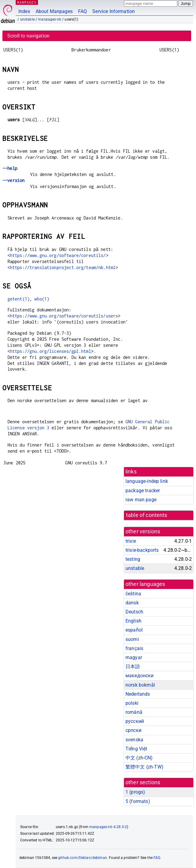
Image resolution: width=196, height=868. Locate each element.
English (133, 621)
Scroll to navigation (28, 36)
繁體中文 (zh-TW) (144, 767)
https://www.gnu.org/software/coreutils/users (64, 316)
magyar (134, 657)
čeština (133, 594)
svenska (134, 740)
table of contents (147, 515)
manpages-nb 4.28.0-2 (108, 827)
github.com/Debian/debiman (83, 858)
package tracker (143, 491)
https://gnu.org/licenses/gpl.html (51, 351)
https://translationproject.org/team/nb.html (63, 267)
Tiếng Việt (136, 749)
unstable (27, 19)
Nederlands (138, 694)
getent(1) (19, 299)
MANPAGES (27, 2)
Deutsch (134, 612)
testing (133, 559)
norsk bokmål (140, 685)
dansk (132, 603)
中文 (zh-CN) (139, 758)
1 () (135, 792)
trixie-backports (142, 550)
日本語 (133, 666)
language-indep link (147, 481)
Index (24, 11)
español (134, 630)
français (134, 648)
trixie (131, 541)
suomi (132, 639)
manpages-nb (50, 19)
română (134, 712)
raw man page (141, 500)
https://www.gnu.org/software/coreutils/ (58, 255)
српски (133, 730)
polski (132, 703)
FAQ (82, 11)
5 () (138, 801)
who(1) (42, 299)
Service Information (114, 11)
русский (135, 721)
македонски (140, 676)
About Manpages (54, 11)
